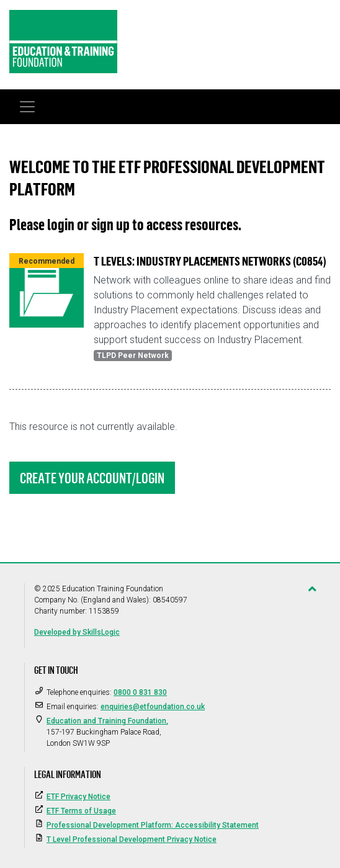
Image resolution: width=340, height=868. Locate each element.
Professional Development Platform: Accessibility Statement (153, 825)
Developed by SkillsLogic (77, 632)
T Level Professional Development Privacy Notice (132, 839)
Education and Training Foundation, (107, 721)
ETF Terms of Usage (81, 811)
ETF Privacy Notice (78, 797)
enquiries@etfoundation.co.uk (153, 707)
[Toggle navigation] (27, 107)
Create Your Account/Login (92, 478)
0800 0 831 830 (140, 692)
